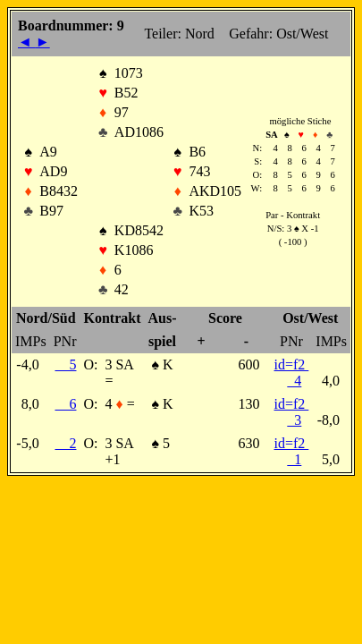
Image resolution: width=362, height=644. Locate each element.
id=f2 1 (292, 451)
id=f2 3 (292, 412)
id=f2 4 (292, 373)
